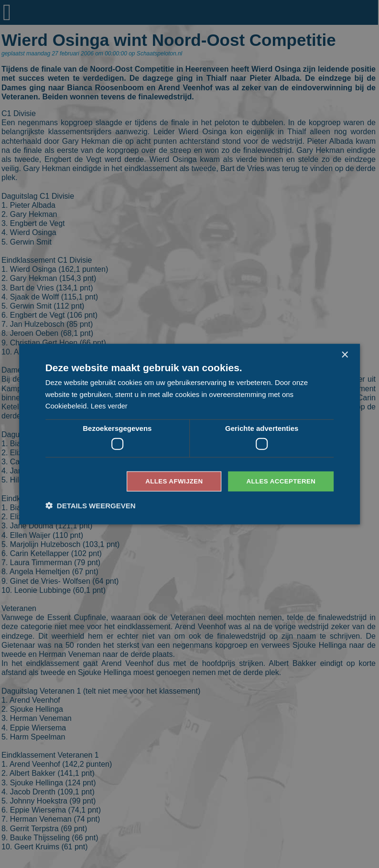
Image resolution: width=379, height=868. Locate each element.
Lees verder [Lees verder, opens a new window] (110, 405)
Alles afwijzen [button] (169, 481)
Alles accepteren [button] (279, 481)
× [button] (344, 354)
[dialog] (189, 434)
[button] (91, 506)
